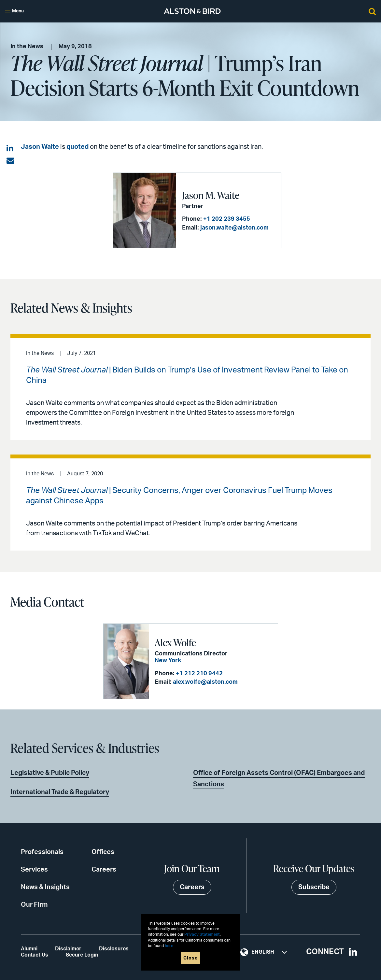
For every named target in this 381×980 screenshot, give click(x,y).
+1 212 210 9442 (199, 674)
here (169, 946)
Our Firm (34, 905)
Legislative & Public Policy (50, 773)
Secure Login (82, 955)
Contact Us (35, 955)
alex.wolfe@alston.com (205, 682)
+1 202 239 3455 (227, 219)
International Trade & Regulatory (60, 792)
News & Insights (45, 887)
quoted (78, 147)
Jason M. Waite (211, 195)
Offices (103, 852)
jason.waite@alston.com (234, 228)
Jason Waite (40, 147)
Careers (104, 870)
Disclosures (114, 949)
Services (34, 870)
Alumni (29, 949)
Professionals (42, 852)
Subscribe (314, 887)
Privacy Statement (202, 935)
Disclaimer (68, 949)
